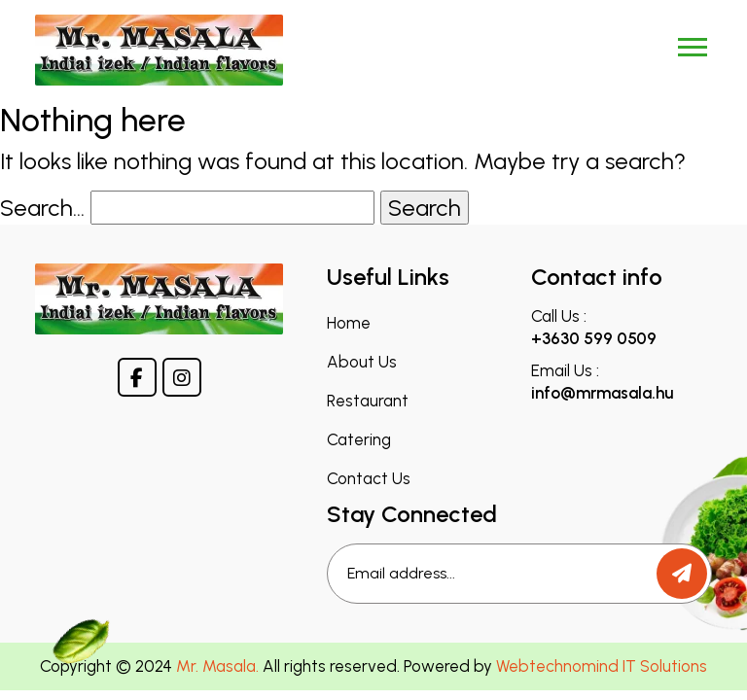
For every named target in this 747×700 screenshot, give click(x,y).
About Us (362, 362)
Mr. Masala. (217, 666)
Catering (359, 440)
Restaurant (368, 401)
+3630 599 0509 (594, 338)
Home (349, 323)
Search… (42, 208)
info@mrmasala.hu (602, 393)
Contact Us (369, 479)
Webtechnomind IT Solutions (602, 666)
